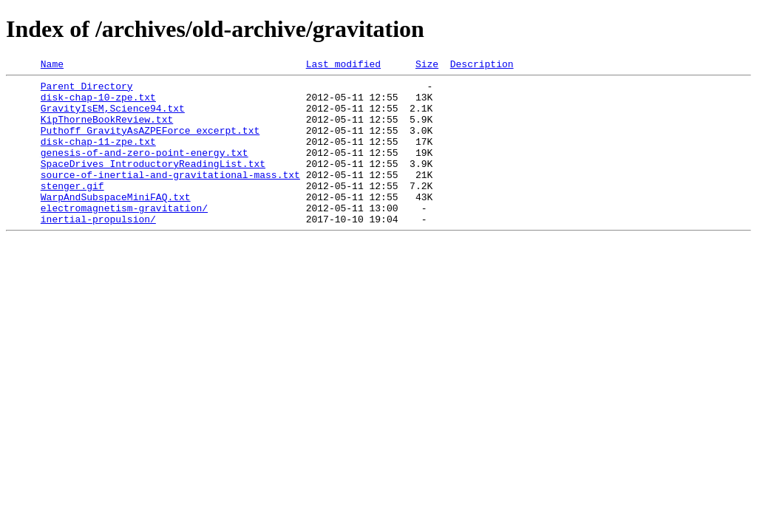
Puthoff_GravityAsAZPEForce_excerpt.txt (150, 143)
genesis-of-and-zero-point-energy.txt (145, 170)
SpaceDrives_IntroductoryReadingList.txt (153, 183)
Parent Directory (87, 90)
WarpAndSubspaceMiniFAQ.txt (116, 223)
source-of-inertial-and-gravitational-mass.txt (170, 197)
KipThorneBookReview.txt (107, 130)
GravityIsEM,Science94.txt (113, 117)
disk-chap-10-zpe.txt (98, 103)
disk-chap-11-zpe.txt (98, 157)
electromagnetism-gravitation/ (124, 236)
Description (482, 66)
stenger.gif (72, 210)
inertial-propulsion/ (98, 250)
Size (427, 66)
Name (52, 66)
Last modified (343, 66)
